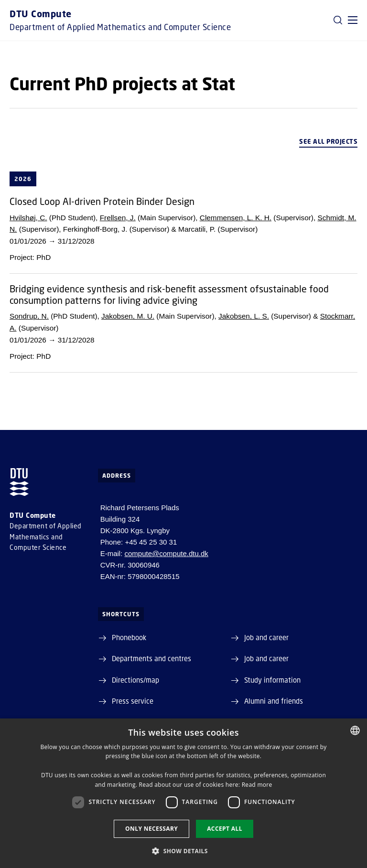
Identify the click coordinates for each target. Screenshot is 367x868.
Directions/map (135, 680)
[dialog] (183, 793)
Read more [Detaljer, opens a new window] (257, 785)
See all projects (328, 141)
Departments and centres (151, 658)
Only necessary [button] (151, 829)
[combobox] (355, 730)
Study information (272, 680)
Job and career (266, 637)
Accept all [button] (225, 829)
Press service (133, 701)
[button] (353, 20)
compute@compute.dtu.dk (167, 553)
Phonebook (129, 637)
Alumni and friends (274, 701)
